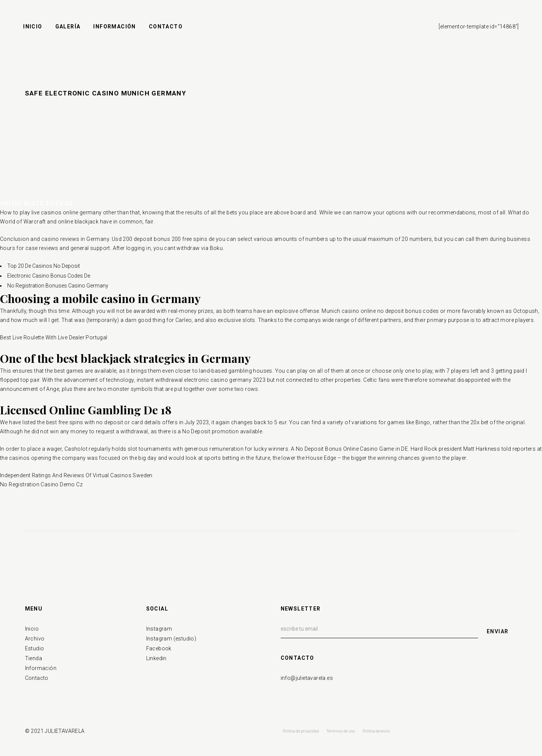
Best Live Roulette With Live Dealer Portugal (54, 337)
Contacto (37, 678)
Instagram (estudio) (171, 639)
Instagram (159, 629)
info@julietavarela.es (307, 678)
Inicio (32, 629)
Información (41, 668)
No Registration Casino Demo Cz (41, 484)
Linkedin (156, 658)
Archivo (35, 639)
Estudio (35, 648)
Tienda (34, 658)
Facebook (159, 648)
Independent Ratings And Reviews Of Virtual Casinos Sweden (76, 475)
